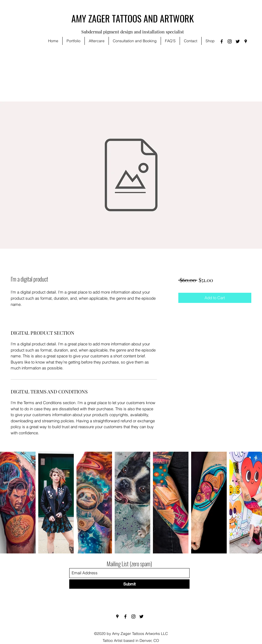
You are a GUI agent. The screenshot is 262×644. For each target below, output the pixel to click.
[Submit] (129, 584)
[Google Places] (246, 41)
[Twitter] (238, 41)
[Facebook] (222, 41)
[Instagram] (230, 41)
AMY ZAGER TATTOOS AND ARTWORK (133, 18)
